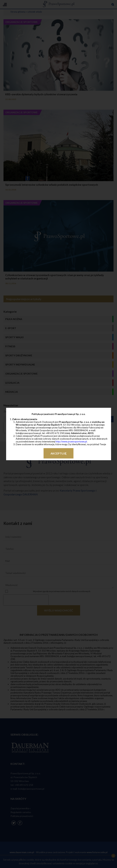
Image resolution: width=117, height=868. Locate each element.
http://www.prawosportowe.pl (71, 442)
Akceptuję (58, 453)
